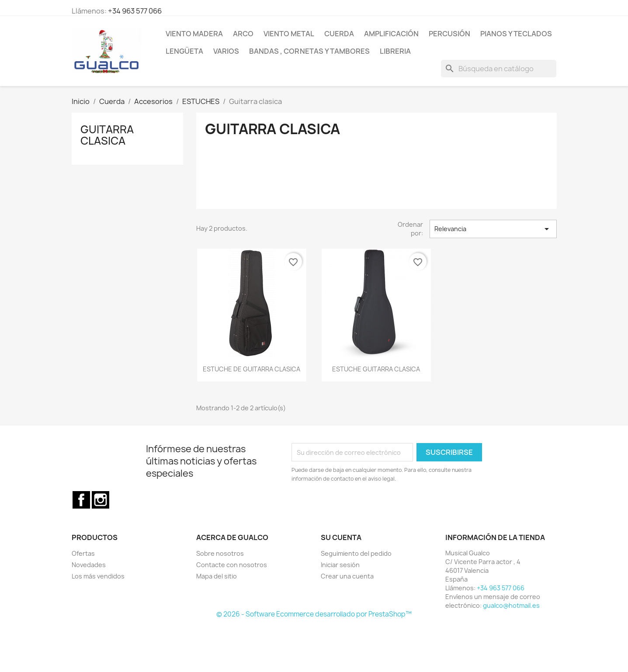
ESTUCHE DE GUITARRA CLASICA (252, 369)
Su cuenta (341, 537)
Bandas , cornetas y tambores (309, 51)
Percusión (449, 34)
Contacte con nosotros (232, 565)
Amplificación (391, 34)
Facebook (81, 500)
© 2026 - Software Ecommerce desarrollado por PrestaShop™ (314, 614)
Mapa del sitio (217, 576)
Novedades (89, 565)
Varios (226, 51)
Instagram (101, 500)
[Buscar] (499, 69)
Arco (243, 34)
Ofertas (83, 553)
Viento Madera (194, 34)
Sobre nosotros (220, 553)
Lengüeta (184, 51)
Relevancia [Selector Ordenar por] (493, 229)
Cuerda (339, 34)
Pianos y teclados (516, 34)
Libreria (395, 51)
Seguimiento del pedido (356, 553)
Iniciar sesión (340, 565)
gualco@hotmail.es (511, 605)
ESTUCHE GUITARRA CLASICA (376, 369)
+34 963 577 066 (135, 11)
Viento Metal (289, 34)
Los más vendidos (98, 576)
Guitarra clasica (107, 135)
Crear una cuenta (347, 576)
